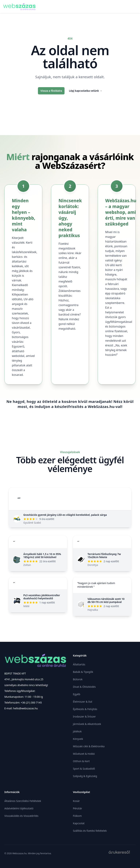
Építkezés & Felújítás (85, 709)
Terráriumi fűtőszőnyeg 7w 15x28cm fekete (104, 556)
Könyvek (78, 739)
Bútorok (78, 679)
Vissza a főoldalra (51, 91)
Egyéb (77, 694)
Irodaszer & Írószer (84, 716)
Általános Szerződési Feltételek (23, 801)
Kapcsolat (79, 823)
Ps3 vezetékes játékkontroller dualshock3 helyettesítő (42, 597)
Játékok (77, 731)
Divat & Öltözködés (84, 687)
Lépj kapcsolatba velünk (85, 91)
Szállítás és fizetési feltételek (90, 831)
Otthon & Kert (81, 761)
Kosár (76, 801)
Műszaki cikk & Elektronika (89, 746)
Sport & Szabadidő (84, 769)
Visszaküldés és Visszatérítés (21, 816)
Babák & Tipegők (83, 672)
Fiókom (77, 816)
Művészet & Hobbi (84, 754)
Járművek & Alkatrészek (87, 724)
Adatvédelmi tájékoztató (19, 808)
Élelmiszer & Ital (82, 702)
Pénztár (77, 808)
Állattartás (79, 664)
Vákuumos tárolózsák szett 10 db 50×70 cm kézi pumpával (106, 600)
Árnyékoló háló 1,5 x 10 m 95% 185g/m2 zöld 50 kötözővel (42, 556)
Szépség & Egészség (85, 776)
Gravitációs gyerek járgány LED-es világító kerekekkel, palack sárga (65, 515)
